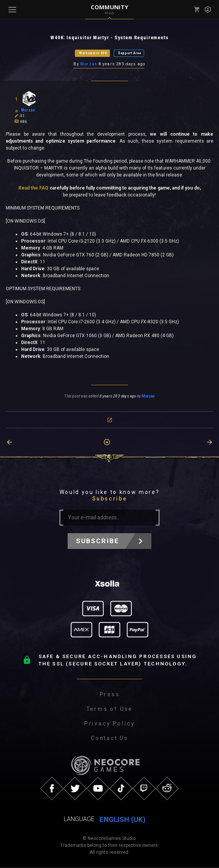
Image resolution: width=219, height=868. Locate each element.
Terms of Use (110, 710)
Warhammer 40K (93, 53)
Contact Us (109, 739)
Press (110, 695)
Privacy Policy (109, 725)
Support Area (130, 53)
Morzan (89, 65)
